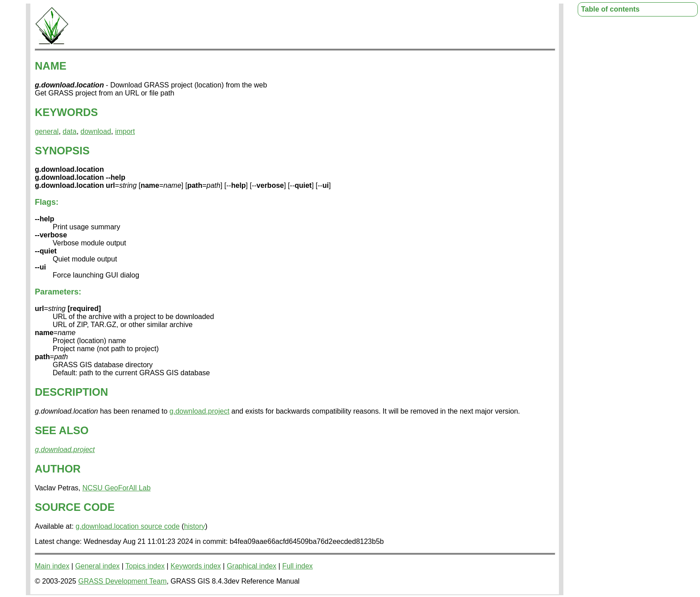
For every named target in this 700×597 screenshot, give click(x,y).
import (125, 131)
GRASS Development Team (122, 581)
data (69, 131)
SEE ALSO (62, 430)
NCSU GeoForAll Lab (116, 488)
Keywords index (196, 566)
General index (97, 566)
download (96, 131)
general (47, 131)
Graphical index (252, 566)
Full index (297, 566)
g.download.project (200, 411)
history (194, 526)
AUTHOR (58, 469)
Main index (52, 566)
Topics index (145, 566)
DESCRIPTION (71, 392)
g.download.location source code (127, 526)
